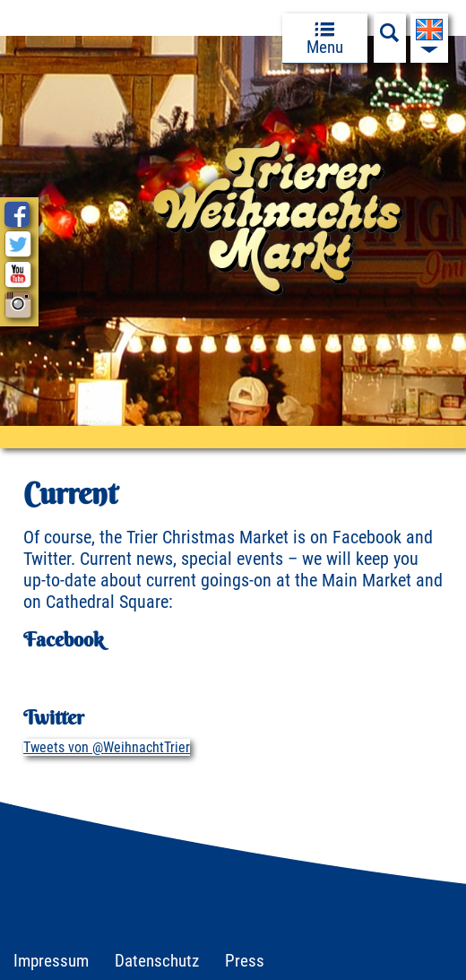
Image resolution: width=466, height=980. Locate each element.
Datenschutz (157, 961)
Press (245, 961)
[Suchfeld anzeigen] (390, 38)
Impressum (51, 961)
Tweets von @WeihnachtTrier (107, 747)
